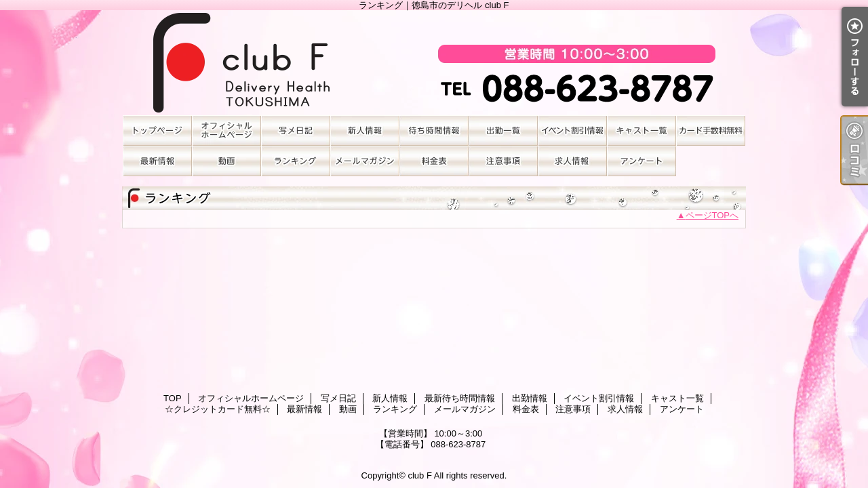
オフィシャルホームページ (226, 130)
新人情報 (365, 130)
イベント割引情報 (572, 130)
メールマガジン (365, 161)
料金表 (434, 161)
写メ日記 (296, 130)
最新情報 (157, 161)
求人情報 (572, 161)
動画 (226, 161)
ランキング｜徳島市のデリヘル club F (434, 63)
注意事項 (503, 161)
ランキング (296, 161)
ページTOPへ (712, 215)
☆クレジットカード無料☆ (711, 130)
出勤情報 (503, 130)
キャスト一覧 (642, 130)
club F (419, 475)
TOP (157, 130)
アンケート (642, 161)
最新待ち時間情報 (434, 130)
